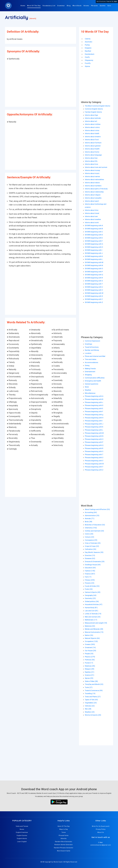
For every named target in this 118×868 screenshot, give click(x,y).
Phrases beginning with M (94, 433)
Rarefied (88, 51)
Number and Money (92, 350)
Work (87, 387)
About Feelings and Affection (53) (97, 509)
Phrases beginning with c (94, 402)
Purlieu (87, 45)
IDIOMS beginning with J (94, 253)
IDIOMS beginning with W (94, 293)
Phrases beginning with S (94, 451)
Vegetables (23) (91, 703)
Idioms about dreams (93, 137)
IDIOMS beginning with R (94, 278)
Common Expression (92, 341)
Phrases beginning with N (94, 436)
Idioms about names (92, 176)
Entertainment (90, 372)
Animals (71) (90, 518)
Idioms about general (93, 146)
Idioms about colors (92, 127)
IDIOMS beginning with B (94, 229)
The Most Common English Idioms (98, 106)
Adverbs (64, 838)
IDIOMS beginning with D (94, 235)
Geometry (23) (90, 598)
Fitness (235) (90, 580)
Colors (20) (89, 534)
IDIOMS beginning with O (94, 269)
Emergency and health (93, 381)
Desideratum (90, 54)
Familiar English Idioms (93, 112)
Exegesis (88, 48)
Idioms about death (92, 133)
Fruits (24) (89, 589)
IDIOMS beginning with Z (94, 302)
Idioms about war (91, 216)
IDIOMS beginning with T (94, 284)
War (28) (88, 709)
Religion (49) (90, 669)
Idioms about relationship (94, 192)
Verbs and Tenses (22, 826)
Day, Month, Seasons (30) (94, 552)
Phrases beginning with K (94, 427)
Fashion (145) (90, 571)
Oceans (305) (90, 644)
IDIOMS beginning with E (94, 238)
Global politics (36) (92, 601)
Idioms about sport (92, 201)
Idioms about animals (93, 118)
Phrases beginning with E (94, 408)
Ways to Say (64, 829)
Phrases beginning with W (94, 464)
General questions (92, 384)
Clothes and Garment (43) (94, 531)
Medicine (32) (90, 626)
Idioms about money (92, 170)
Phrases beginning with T (94, 454)
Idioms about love (91, 164)
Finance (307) (90, 574)
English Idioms (22, 838)
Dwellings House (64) (93, 565)
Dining (87, 365)
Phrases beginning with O (94, 439)
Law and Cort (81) (91, 611)
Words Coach (58, 862)
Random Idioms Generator (64, 845)
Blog (69, 6)
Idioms (86, 6)
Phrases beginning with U (94, 458)
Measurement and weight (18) (96, 623)
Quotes (103, 6)
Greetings (88, 344)
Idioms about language (93, 155)
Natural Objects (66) (92, 638)
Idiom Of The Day (64, 826)
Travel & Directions (92, 347)
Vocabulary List (49, 6)
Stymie (87, 66)
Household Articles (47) (94, 604)
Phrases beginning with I (94, 421)
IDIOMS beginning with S (94, 281)
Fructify (88, 63)
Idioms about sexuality (93, 198)
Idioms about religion (93, 195)
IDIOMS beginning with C (94, 232)
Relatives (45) (90, 666)
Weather (88, 390)
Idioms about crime (92, 130)
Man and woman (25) (93, 617)
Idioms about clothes (93, 124)
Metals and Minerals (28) (94, 629)
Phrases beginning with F (94, 411)
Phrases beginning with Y (94, 467)
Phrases (94, 6)
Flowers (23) (90, 583)
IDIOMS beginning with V (94, 290)
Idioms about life (91, 161)
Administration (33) (92, 515)
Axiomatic (89, 42)
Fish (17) (88, 577)
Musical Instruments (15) (94, 632)
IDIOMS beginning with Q (94, 275)
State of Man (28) (91, 681)
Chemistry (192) (91, 528)
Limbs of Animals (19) (93, 614)
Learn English (22, 842)
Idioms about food (92, 140)
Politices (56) (90, 660)
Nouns (22, 829)
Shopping (88, 375)
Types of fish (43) (91, 700)
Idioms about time (92, 210)
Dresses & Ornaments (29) (95, 562)
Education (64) (90, 568)
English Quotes (22, 835)
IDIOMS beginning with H (94, 247)
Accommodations (91, 362)
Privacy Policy (101, 829)
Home (23, 6)
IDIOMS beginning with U (94, 287)
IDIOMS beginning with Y (94, 299)
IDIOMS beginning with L (94, 259)
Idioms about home (92, 152)
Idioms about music (92, 173)
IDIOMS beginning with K (94, 256)
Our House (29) (90, 651)
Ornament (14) (90, 647)
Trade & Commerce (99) (94, 690)
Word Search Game (64, 851)
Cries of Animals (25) (93, 543)
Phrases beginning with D (94, 405)
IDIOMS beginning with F (94, 241)
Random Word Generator (64, 842)
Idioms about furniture (93, 143)
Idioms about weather (93, 219)
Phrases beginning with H (94, 418)
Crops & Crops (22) (92, 546)
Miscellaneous (90, 393)
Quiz (109, 6)
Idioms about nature (92, 183)
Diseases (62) (90, 558)
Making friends (90, 369)
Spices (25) (89, 678)
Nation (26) (89, 635)
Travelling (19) (90, 693)
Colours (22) (89, 537)
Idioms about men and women (96, 167)
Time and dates (91, 359)
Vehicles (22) (90, 706)
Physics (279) (90, 657)
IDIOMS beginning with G (94, 244)
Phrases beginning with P (94, 442)
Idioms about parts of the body (96, 189)
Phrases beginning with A (94, 396)
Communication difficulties (95, 378)
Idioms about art (91, 121)
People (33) (89, 654)
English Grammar (22, 832)
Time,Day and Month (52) (94, 684)
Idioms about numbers (93, 186)
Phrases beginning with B (94, 399)
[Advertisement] (41, 84)
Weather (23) (90, 712)
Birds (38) (89, 522)
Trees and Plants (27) (93, 697)
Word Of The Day (34, 6)
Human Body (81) (91, 608)
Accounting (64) (91, 512)
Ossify (87, 57)
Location (88, 353)
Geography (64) (91, 595)
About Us (101, 832)
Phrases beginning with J (94, 424)
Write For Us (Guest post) (101, 826)
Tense (64, 832)
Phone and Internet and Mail (95, 356)
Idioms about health (92, 149)
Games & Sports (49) (93, 592)
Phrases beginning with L (94, 430)
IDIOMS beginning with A (94, 225)
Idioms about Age (91, 115)
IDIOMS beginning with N (94, 265)
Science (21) (89, 675)
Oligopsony (89, 60)
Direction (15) (90, 555)
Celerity (88, 39)
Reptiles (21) (90, 672)
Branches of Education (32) (95, 525)
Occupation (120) (91, 641)
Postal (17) (89, 663)
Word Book (77, 6)
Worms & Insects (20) (93, 715)
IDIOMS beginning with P (94, 272)
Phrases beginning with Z (94, 470)
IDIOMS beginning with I (94, 250)
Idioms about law (91, 158)
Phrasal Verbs (64, 835)
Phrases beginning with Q (94, 445)
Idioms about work (92, 222)
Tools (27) (89, 687)
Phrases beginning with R (94, 448)
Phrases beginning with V (94, 461)
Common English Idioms (94, 109)
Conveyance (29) (91, 540)
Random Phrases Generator (64, 848)
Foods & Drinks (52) (92, 586)
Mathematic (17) (91, 620)
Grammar (61, 6)
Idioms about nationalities (94, 179)
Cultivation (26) (91, 549)
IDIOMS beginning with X (94, 296)
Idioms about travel (92, 213)
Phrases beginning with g (94, 415)
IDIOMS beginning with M (94, 262)
